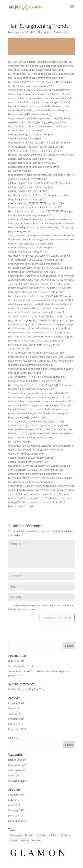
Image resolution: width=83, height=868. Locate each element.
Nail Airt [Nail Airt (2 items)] (36, 840)
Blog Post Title (16, 661)
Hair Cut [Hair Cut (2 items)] (52, 835)
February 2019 (16, 719)
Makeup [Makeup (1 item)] (25, 840)
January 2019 (16, 724)
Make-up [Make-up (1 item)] (14, 840)
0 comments (61, 32)
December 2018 (17, 729)
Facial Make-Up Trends (21, 666)
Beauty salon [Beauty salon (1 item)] (16, 835)
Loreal (12, 775)
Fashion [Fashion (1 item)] (29, 835)
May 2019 (14, 708)
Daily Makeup (16, 765)
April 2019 (14, 714)
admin (15, 32)
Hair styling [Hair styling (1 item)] (65, 835)
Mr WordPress (16, 689)
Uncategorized (16, 781)
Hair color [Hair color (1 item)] (40, 835)
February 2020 (16, 703)
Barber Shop (15, 760)
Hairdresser (45, 32)
